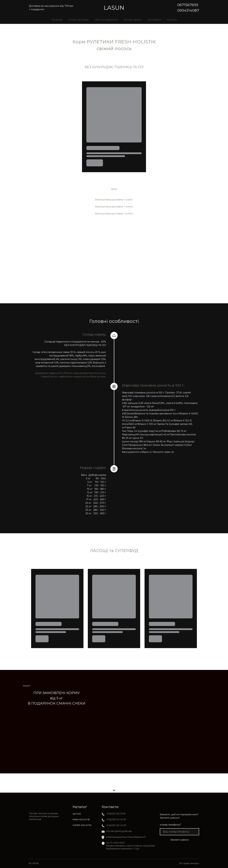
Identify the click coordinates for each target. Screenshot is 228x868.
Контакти (172, 20)
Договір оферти (132, 20)
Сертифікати (154, 20)
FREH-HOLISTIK (81, 819)
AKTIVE (77, 814)
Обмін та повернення (106, 20)
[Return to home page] (114, 8)
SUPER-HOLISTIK (82, 825)
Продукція (57, 20)
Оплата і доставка (78, 20)
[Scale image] (38, 783)
